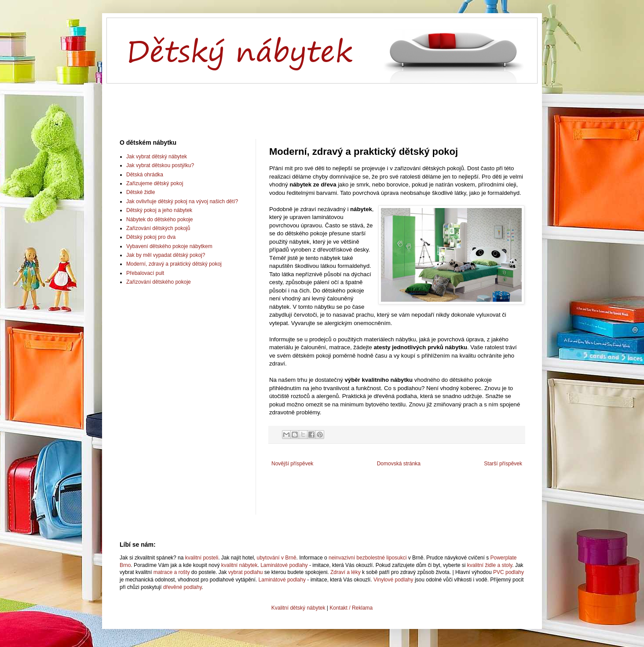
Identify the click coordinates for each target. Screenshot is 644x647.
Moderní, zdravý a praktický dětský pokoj (174, 264)
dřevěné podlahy (183, 587)
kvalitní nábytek (240, 565)
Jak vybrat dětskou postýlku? (160, 165)
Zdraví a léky (346, 572)
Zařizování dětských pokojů (158, 228)
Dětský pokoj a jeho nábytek (159, 210)
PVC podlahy (509, 572)
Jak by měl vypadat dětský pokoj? (166, 255)
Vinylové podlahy (393, 580)
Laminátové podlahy (284, 565)
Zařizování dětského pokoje (159, 282)
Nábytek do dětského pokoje (159, 219)
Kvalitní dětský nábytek (298, 608)
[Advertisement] (322, 104)
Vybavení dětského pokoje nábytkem (169, 246)
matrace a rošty (172, 572)
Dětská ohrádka (145, 175)
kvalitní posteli (202, 558)
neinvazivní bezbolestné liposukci (368, 558)
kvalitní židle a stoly (490, 565)
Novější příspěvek (292, 464)
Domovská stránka (399, 464)
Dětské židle (141, 192)
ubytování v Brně (277, 558)
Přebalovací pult (145, 273)
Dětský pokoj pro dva (151, 237)
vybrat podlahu (246, 572)
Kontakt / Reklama (351, 608)
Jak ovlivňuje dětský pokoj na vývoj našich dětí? (182, 201)
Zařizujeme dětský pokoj (155, 183)
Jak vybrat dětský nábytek (157, 157)
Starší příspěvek (503, 464)
